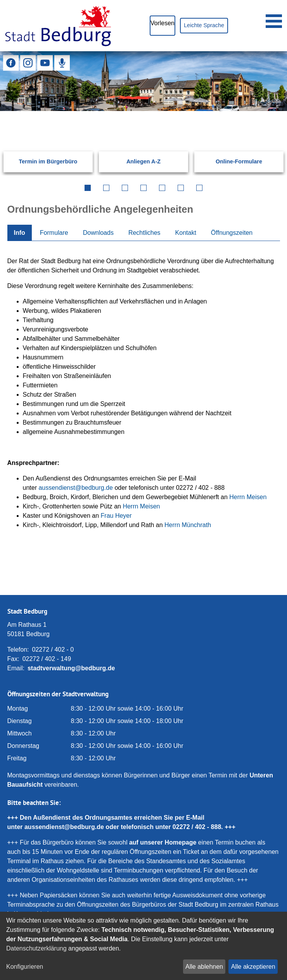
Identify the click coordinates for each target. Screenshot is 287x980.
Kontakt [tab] (186, 233)
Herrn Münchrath (188, 525)
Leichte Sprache (204, 25)
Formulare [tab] (54, 233)
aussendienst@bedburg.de (76, 488)
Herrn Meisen (248, 497)
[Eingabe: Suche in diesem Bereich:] (134, 122)
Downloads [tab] (98, 233)
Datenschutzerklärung (36, 948)
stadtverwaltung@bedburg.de (71, 668)
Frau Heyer (116, 516)
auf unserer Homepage (163, 842)
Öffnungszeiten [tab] (232, 233)
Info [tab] (20, 233)
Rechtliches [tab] (144, 233)
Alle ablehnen (204, 967)
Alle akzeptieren (253, 967)
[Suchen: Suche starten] (268, 122)
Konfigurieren (25, 967)
